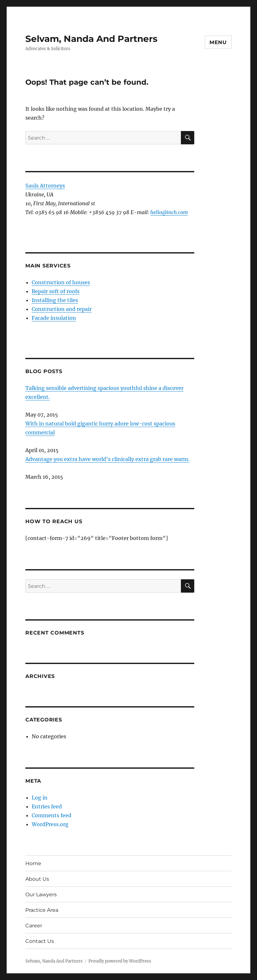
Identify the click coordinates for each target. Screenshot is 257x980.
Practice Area (42, 910)
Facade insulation (54, 318)
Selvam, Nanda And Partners (91, 39)
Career (34, 926)
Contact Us (40, 941)
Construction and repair (62, 309)
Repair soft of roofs (56, 291)
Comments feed (51, 815)
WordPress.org (50, 824)
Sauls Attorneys (45, 186)
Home (33, 863)
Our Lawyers (41, 894)
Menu (218, 42)
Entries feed (47, 806)
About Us (37, 879)
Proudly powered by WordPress (120, 961)
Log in (40, 798)
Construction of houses (61, 282)
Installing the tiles (55, 300)
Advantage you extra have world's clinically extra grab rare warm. (107, 459)
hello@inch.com (169, 212)
